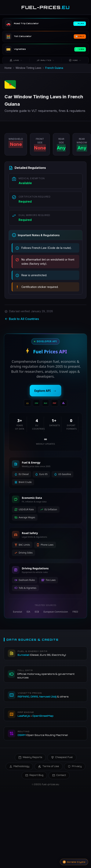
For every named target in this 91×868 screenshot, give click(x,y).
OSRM (22, 735)
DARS (34, 697)
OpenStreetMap (43, 716)
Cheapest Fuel (62, 757)
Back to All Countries (22, 319)
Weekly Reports (30, 757)
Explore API (45, 391)
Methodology (19, 767)
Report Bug (34, 775)
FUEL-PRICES (46, 7)
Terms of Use (49, 767)
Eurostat (23, 655)
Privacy (75, 767)
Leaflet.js (24, 716)
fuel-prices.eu (51, 784)
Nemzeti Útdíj (48, 697)
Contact (59, 775)
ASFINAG (24, 697)
